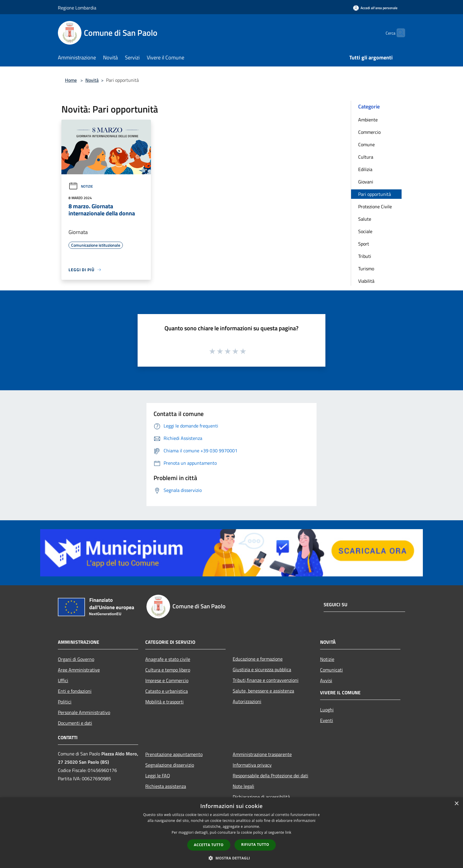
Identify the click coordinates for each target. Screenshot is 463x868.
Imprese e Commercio (167, 680)
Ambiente (368, 120)
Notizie (81, 186)
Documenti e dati (75, 723)
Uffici (63, 680)
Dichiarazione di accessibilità (261, 797)
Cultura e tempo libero (168, 670)
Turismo (366, 269)
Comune (366, 144)
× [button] (456, 804)
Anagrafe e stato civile (168, 659)
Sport (364, 244)
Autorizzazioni (247, 701)
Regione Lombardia (77, 8)
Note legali (243, 786)
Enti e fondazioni (75, 691)
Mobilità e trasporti (164, 702)
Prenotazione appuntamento (174, 754)
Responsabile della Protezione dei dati (270, 776)
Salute (365, 219)
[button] (231, 858)
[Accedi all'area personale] (375, 8)
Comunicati (331, 670)
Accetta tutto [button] (209, 845)
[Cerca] (398, 33)
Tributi (365, 256)
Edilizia (365, 169)
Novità (92, 80)
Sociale (365, 231)
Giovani (366, 182)
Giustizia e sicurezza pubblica (262, 669)
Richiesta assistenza (166, 786)
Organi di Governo (76, 659)
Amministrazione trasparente (262, 754)
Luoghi (327, 710)
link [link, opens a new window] (288, 832)
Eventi (327, 720)
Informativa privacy (252, 765)
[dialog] (231, 833)
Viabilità (366, 281)
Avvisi (326, 680)
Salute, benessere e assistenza (263, 691)
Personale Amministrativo (84, 712)
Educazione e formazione (258, 659)
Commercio (369, 132)
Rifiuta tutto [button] (255, 845)
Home (71, 80)
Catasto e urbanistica (167, 691)
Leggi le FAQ (158, 776)
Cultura (366, 157)
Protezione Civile (375, 207)
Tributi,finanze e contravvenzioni (266, 680)
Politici (65, 702)
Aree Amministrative (79, 670)
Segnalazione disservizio (170, 765)
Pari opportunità (375, 194)
